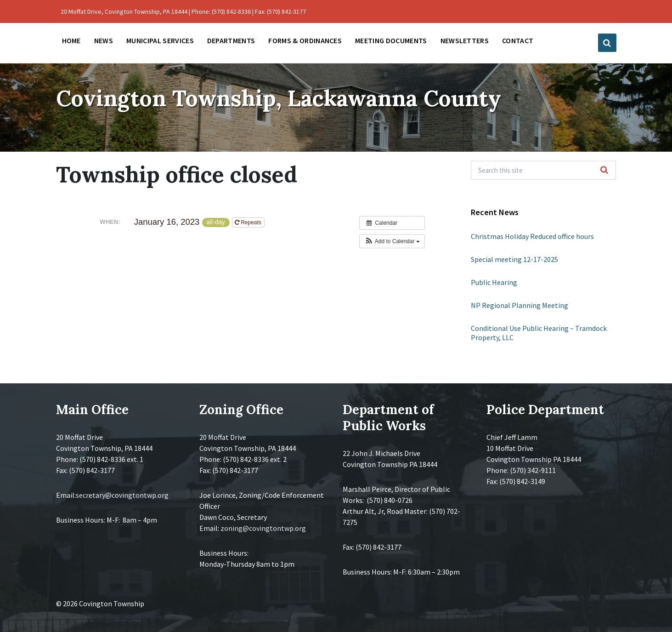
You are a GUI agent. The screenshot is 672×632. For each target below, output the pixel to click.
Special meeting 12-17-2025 (514, 259)
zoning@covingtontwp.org (263, 528)
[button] (392, 241)
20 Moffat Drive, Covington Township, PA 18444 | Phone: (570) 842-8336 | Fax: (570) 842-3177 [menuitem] (183, 11)
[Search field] (544, 170)
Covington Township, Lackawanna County (279, 98)
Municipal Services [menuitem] (160, 40)
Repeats (249, 222)
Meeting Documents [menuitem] (391, 40)
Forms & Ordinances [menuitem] (305, 40)
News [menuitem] (104, 40)
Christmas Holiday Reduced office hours (532, 236)
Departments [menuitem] (231, 40)
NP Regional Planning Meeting (520, 305)
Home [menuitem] (71, 40)
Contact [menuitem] (518, 40)
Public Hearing (494, 282)
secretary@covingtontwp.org (122, 495)
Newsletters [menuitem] (465, 40)
